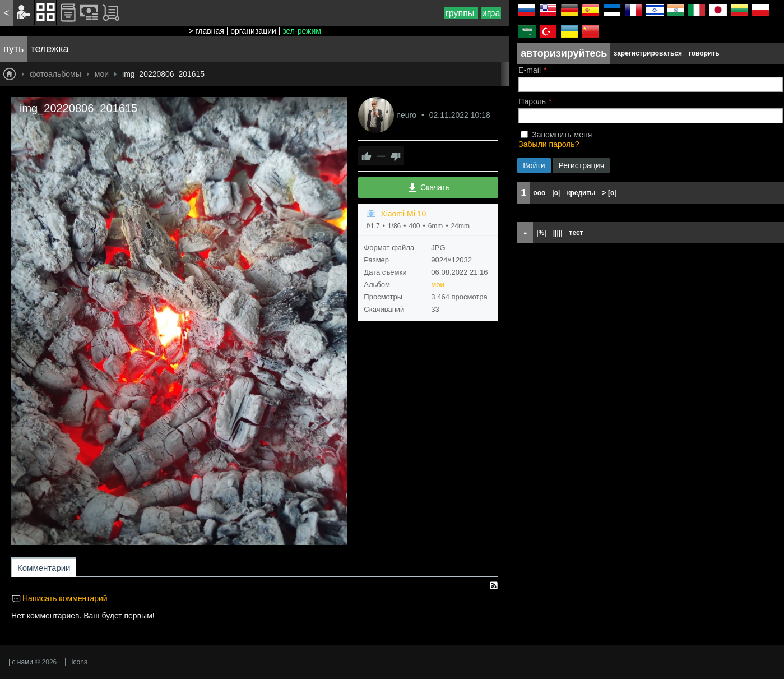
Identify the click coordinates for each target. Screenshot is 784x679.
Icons (79, 662)
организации (253, 31)
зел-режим (302, 31)
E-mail (530, 70)
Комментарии (44, 568)
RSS (494, 585)
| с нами (21, 662)
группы (461, 13)
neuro (407, 115)
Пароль (532, 101)
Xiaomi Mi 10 (403, 214)
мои (437, 285)
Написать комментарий (65, 598)
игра (491, 13)
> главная (206, 31)
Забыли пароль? (549, 144)
